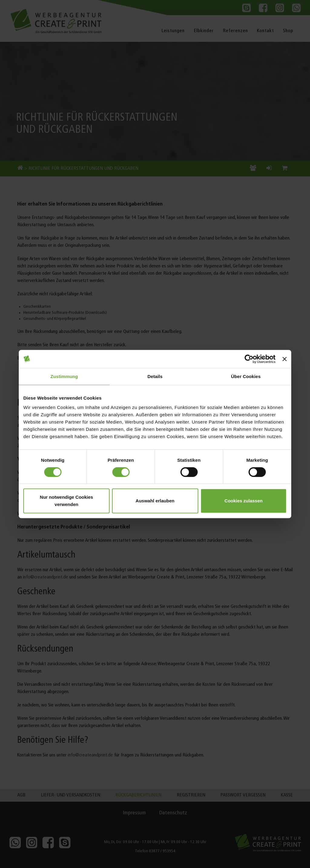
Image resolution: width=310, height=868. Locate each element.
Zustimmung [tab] (64, 376)
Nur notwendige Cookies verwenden (67, 501)
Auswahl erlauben (155, 501)
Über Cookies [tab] (246, 376)
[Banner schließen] (285, 359)
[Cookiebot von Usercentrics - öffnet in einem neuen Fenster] (249, 359)
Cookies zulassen (244, 501)
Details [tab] (155, 376)
